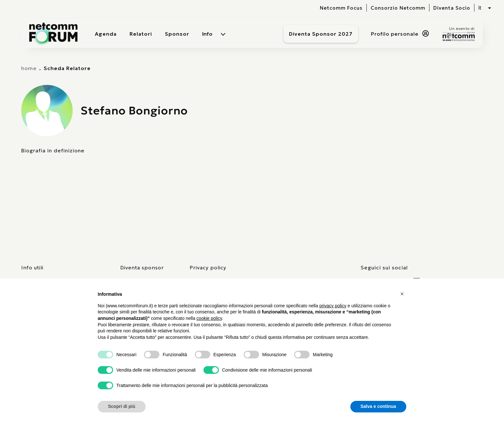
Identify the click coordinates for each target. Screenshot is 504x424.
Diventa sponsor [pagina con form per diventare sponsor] (142, 268)
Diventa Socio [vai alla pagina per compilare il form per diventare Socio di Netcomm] (452, 8)
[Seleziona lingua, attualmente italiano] (485, 8)
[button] (403, 294)
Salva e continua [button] (378, 406)
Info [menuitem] (207, 34)
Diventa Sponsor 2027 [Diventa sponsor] (321, 34)
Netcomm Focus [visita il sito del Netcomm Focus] (341, 8)
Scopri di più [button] (122, 406)
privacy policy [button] (333, 306)
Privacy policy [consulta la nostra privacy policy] (208, 268)
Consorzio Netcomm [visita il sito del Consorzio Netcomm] (398, 8)
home (29, 68)
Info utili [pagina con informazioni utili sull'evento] (32, 268)
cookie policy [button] (209, 318)
